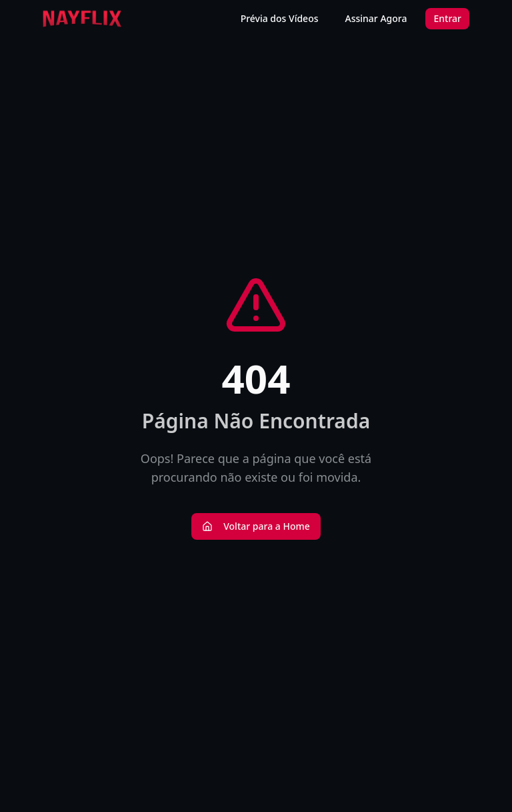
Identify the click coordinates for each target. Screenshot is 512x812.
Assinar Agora (376, 18)
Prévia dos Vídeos (280, 18)
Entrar (447, 18)
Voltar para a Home (256, 526)
